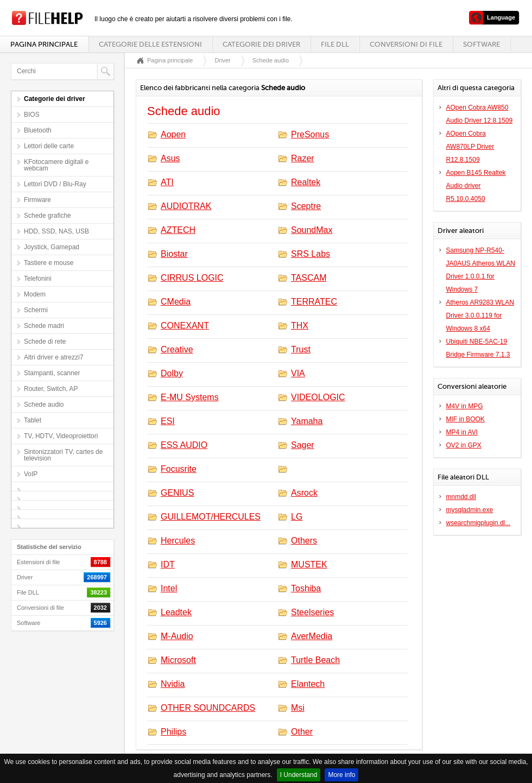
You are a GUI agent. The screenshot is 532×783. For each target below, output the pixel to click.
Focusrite (179, 469)
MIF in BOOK (465, 419)
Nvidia (173, 684)
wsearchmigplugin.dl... (479, 523)
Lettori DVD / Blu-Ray (55, 184)
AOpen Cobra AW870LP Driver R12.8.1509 (470, 147)
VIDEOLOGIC (318, 397)
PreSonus (310, 134)
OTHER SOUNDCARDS (208, 708)
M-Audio (177, 636)
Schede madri (44, 326)
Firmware (37, 200)
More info (341, 775)
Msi (298, 708)
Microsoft (178, 660)
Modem (35, 294)
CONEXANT (185, 326)
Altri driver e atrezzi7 (53, 357)
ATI (167, 182)
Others (304, 541)
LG (297, 517)
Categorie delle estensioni (150, 44)
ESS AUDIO (184, 445)
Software (482, 44)
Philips (173, 732)
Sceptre (306, 206)
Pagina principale (44, 44)
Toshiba (306, 588)
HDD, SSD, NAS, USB (56, 231)
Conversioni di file (406, 44)
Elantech (308, 684)
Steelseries (312, 612)
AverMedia (312, 636)
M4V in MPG (465, 406)
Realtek (306, 182)
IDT (168, 564)
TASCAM (309, 278)
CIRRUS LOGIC (192, 278)
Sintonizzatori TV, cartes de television (63, 455)
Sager (303, 445)
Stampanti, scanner (52, 373)
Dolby (172, 373)
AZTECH (178, 230)
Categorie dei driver (261, 44)
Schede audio (44, 405)
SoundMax (312, 230)
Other (302, 732)
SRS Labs (311, 254)
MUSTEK (309, 564)
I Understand (299, 775)
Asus (170, 158)
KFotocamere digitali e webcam (56, 165)
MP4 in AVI (462, 432)
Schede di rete (45, 342)
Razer (303, 158)
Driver (222, 60)
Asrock (304, 493)
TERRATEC (314, 302)
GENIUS (177, 493)
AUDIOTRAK (186, 206)
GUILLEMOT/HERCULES (211, 517)
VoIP (31, 474)
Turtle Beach (315, 660)
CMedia (176, 302)
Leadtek (176, 612)
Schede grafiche (47, 216)
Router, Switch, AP (51, 389)
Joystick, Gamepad (52, 247)
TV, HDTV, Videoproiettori (61, 436)
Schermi (36, 310)
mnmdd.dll (461, 497)
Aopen (173, 134)
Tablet (33, 420)
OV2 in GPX (464, 445)
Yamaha (307, 421)
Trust (301, 349)
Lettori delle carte (49, 146)
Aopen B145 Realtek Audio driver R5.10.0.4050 (476, 186)
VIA (298, 373)
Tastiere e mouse (49, 263)
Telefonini (38, 279)
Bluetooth (38, 130)
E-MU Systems (190, 397)
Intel (169, 588)
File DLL (335, 44)
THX (300, 326)
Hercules (178, 541)
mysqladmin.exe (470, 510)
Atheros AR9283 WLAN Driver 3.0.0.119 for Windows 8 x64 (480, 315)
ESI (168, 421)
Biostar (174, 254)
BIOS (32, 115)
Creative (177, 349)
